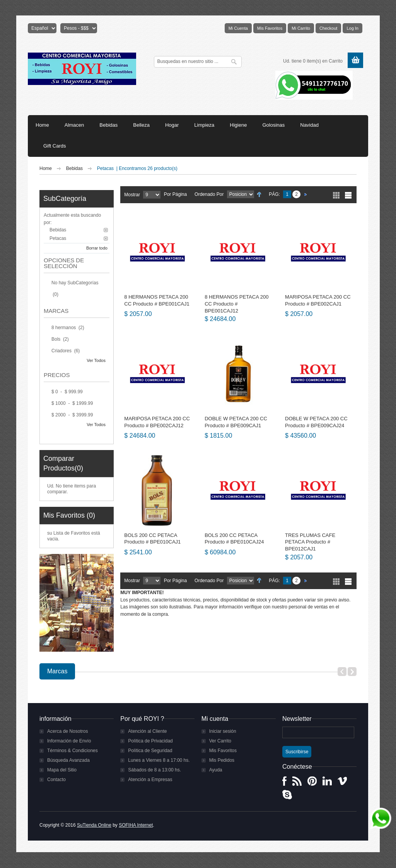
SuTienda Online (94, 825)
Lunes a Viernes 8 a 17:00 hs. (159, 760)
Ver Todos (96, 360)
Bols (57, 339)
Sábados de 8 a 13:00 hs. (154, 770)
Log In (352, 28)
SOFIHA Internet (136, 825)
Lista (348, 195)
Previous (342, 672)
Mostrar (132, 195)
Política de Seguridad (150, 751)
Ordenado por (209, 194)
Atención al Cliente (147, 731)
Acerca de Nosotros (67, 731)
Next (352, 672)
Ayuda (216, 770)
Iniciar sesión (223, 731)
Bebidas (75, 168)
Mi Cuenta (238, 28)
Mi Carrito (301, 28)
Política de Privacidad (150, 741)
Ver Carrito (220, 741)
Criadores (62, 351)
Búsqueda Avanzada (68, 760)
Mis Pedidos (222, 760)
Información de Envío (69, 741)
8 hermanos (64, 328)
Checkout (328, 28)
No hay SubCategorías (75, 283)
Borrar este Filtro (106, 230)
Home (46, 168)
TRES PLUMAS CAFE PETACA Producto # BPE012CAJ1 (310, 542)
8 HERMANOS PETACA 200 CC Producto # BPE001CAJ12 (236, 304)
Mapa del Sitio (62, 770)
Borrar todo (97, 248)
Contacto (56, 780)
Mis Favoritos (270, 28)
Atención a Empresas (150, 780)
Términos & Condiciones (73, 751)
